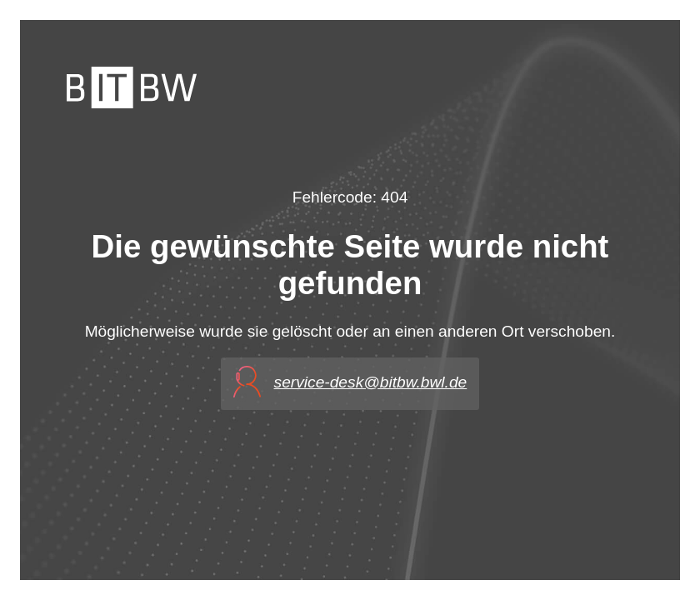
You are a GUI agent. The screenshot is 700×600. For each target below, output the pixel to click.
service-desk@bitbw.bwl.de (371, 382)
